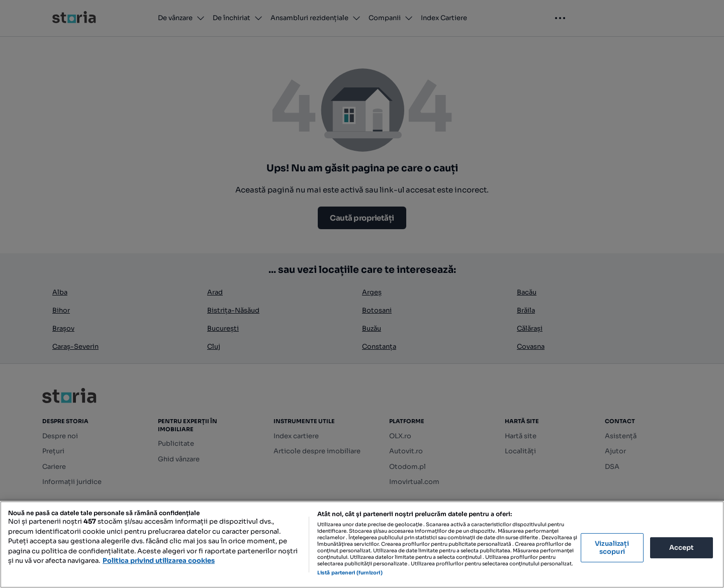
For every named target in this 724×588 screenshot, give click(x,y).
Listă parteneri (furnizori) (350, 573)
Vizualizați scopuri (612, 548)
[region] (362, 545)
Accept (682, 548)
